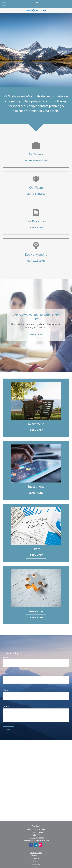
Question (7, 707)
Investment (36, 858)
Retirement (36, 856)
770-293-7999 (39, 830)
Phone (6, 690)
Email (5, 674)
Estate (36, 861)
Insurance (36, 864)
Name (6, 657)
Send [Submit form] (8, 730)
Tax (36, 867)
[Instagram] (40, 845)
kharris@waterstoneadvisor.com (36, 841)
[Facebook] (31, 845)
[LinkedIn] (36, 845)
